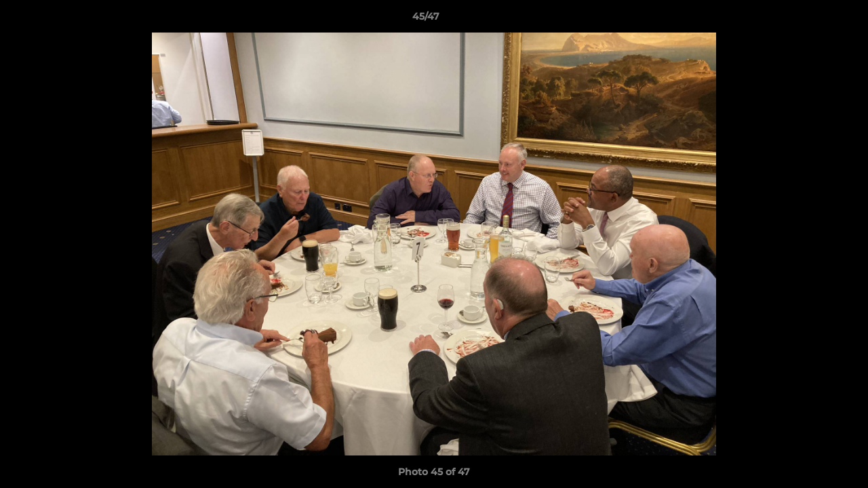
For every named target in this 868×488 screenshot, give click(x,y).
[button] (811, 20)
